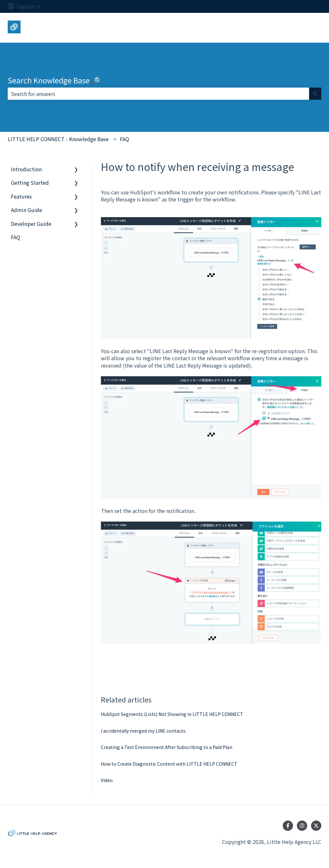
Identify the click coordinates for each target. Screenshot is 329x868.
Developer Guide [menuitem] (31, 224)
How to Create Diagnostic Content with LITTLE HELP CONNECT (169, 764)
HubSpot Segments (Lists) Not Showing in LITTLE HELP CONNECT (172, 714)
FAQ (124, 139)
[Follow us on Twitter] (316, 826)
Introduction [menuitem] (26, 169)
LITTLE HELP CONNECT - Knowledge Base (58, 139)
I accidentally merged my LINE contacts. (144, 731)
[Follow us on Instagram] (302, 826)
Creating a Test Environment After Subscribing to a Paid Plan (167, 747)
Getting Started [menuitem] (30, 183)
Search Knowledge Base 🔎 (54, 80)
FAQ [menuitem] (16, 237)
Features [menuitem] (21, 196)
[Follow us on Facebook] (288, 826)
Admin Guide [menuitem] (27, 210)
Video (107, 780)
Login (308, 28)
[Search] (315, 94)
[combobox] (158, 94)
